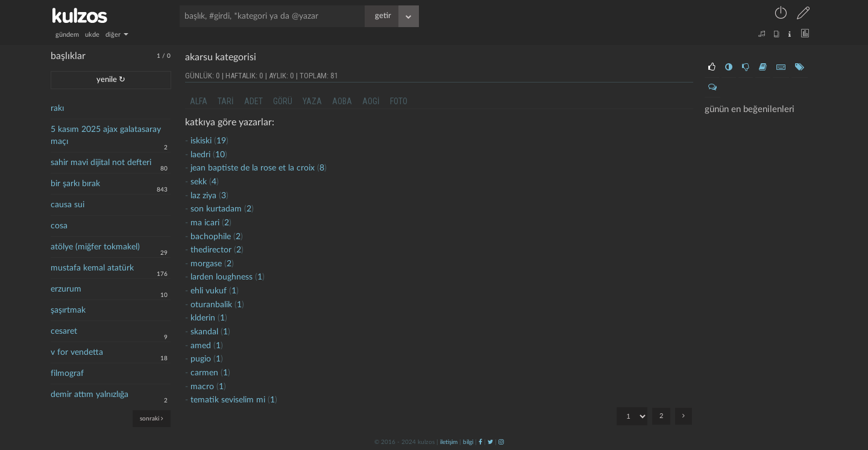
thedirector (211, 250)
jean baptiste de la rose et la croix (253, 168)
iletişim (449, 442)
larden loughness (222, 277)
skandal (204, 332)
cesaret (64, 331)
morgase (206, 264)
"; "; (632, 416)
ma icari (205, 223)
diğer (117, 35)
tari (226, 101)
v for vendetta (77, 352)
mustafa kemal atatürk (92, 268)
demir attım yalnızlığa (90, 395)
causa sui (68, 205)
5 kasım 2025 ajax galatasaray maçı (106, 136)
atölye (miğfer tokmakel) (95, 247)
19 (221, 141)
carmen (204, 373)
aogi (371, 101)
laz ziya (203, 196)
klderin (203, 318)
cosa (59, 226)
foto (399, 101)
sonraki (152, 418)
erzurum (66, 289)
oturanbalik (211, 305)
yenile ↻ (111, 80)
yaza (312, 101)
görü (283, 101)
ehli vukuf (209, 291)
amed (201, 346)
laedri (200, 155)
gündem (67, 35)
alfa (199, 101)
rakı (57, 108)
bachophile (211, 237)
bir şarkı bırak (75, 184)
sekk (199, 182)
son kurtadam (216, 209)
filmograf (67, 373)
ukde (92, 35)
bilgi (468, 442)
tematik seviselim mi (228, 400)
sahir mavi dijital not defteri (101, 163)
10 (220, 155)
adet (253, 101)
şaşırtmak (68, 310)
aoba (342, 101)
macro (202, 387)
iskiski (201, 141)
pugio (201, 359)
